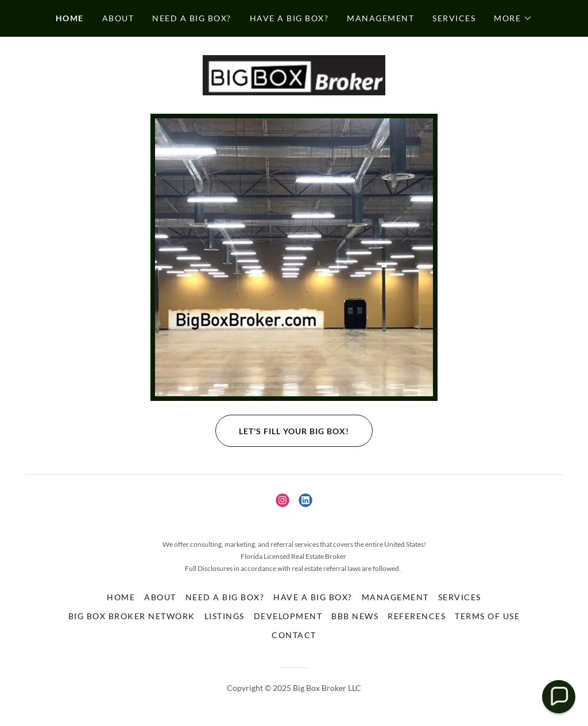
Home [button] (121, 597)
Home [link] (70, 18)
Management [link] (380, 18)
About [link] (118, 18)
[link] (294, 74)
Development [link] (288, 616)
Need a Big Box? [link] (192, 18)
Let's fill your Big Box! (282, 431)
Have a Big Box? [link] (289, 18)
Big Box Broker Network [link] (132, 616)
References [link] (417, 616)
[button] (513, 18)
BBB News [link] (355, 616)
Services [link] (454, 18)
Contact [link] (294, 635)
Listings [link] (225, 616)
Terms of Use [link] (487, 616)
